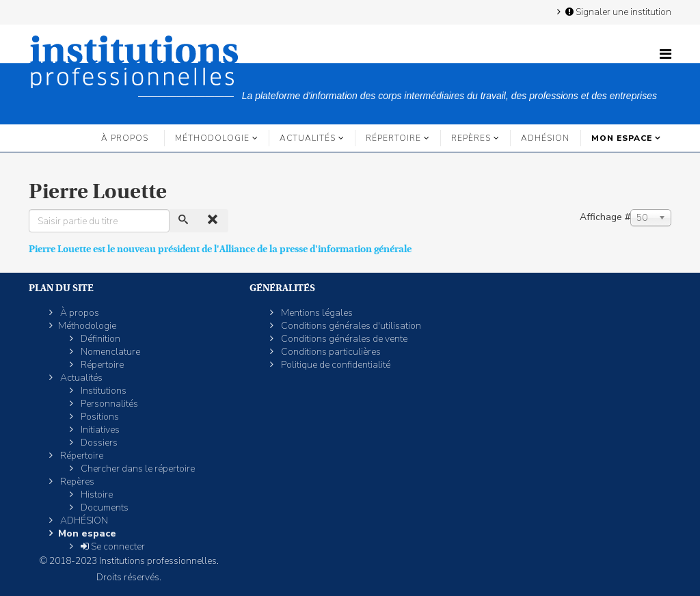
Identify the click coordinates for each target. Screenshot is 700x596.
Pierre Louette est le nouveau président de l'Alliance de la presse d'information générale (220, 249)
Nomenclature (109, 352)
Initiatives (99, 430)
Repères (471, 138)
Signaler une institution (617, 12)
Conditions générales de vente (343, 339)
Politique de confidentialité (335, 365)
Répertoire (393, 138)
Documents (104, 507)
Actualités (308, 138)
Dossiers (98, 443)
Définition (99, 339)
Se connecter (112, 546)
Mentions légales (316, 313)
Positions (99, 417)
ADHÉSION (545, 138)
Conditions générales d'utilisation (350, 326)
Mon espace (622, 138)
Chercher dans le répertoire (137, 469)
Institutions (103, 391)
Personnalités (108, 404)
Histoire (96, 495)
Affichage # (605, 217)
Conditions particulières (330, 352)
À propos (125, 138)
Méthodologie (212, 138)
